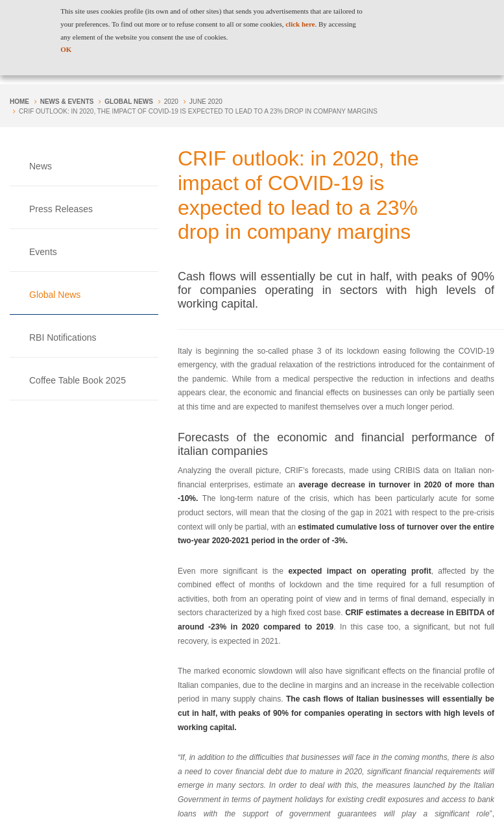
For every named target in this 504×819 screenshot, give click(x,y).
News (41, 166)
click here (300, 24)
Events (43, 252)
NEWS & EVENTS (67, 102)
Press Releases (61, 209)
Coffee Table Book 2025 (78, 380)
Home (19, 102)
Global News (129, 102)
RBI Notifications (63, 337)
